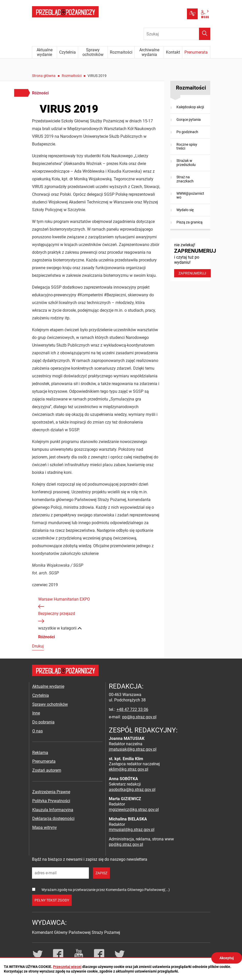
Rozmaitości (72, 76)
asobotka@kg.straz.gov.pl (132, 790)
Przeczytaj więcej (67, 967)
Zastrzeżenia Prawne (51, 792)
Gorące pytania (189, 120)
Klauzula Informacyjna (53, 810)
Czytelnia (41, 695)
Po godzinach (187, 132)
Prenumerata (44, 761)
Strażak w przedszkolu (186, 163)
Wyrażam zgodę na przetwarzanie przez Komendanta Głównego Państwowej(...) (106, 890)
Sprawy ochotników (50, 704)
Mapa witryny (45, 827)
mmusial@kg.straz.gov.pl (132, 830)
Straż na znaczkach (185, 179)
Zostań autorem (47, 770)
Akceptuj (227, 958)
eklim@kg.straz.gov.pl (129, 769)
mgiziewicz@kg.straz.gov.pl (134, 810)
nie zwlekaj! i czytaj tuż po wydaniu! (192, 260)
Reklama (40, 753)
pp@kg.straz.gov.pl (139, 717)
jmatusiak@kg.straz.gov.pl (133, 749)
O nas (38, 731)
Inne (36, 713)
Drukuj (38, 646)
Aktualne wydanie (48, 686)
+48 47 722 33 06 (132, 709)
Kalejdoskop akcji (190, 107)
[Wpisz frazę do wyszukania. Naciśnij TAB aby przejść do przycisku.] (177, 34)
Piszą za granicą (190, 222)
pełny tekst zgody (52, 900)
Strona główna (44, 76)
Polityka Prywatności (51, 801)
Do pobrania (43, 722)
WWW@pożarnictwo (190, 195)
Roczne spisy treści (187, 146)
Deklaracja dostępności (53, 819)
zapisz (101, 873)
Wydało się (185, 210)
